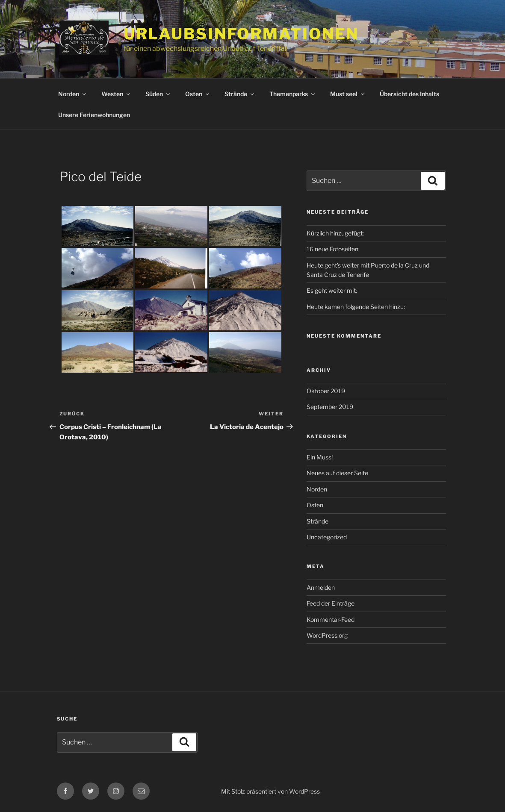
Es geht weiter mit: (332, 290)
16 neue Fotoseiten (332, 249)
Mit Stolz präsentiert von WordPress (270, 791)
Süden (158, 94)
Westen (116, 94)
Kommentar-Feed (331, 619)
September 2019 (330, 407)
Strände (240, 94)
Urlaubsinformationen (241, 34)
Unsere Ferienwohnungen (94, 115)
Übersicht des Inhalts (409, 94)
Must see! (348, 94)
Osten (198, 94)
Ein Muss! (320, 457)
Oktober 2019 (326, 391)
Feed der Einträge (331, 603)
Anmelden (321, 587)
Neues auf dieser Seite (337, 473)
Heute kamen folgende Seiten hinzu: (356, 307)
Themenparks (293, 94)
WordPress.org (327, 635)
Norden (73, 94)
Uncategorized (327, 537)
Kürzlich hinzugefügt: (335, 233)
